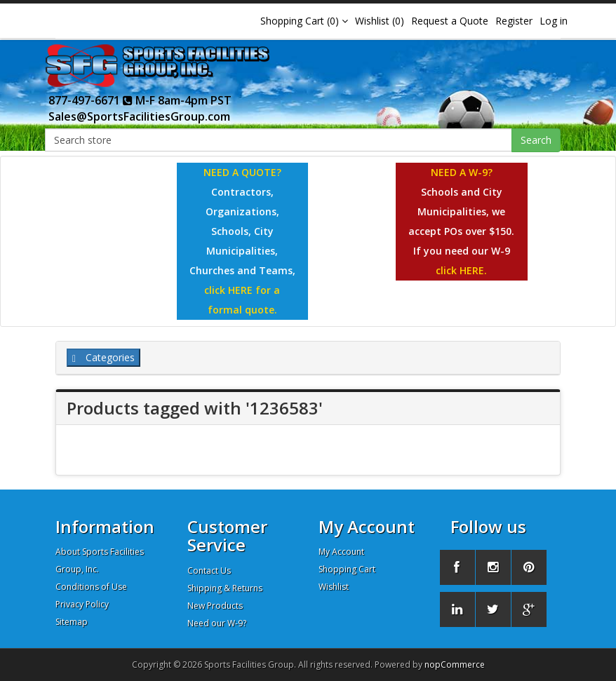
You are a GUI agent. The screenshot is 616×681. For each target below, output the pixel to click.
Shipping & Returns (225, 588)
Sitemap (72, 622)
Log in (554, 21)
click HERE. (461, 270)
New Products (215, 606)
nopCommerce (455, 665)
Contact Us (209, 571)
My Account (341, 552)
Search (536, 140)
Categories (103, 357)
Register (514, 21)
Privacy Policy (82, 604)
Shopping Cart (347, 569)
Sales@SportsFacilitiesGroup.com (139, 116)
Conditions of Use (91, 587)
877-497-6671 (91, 100)
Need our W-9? (217, 623)
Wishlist (334, 587)
